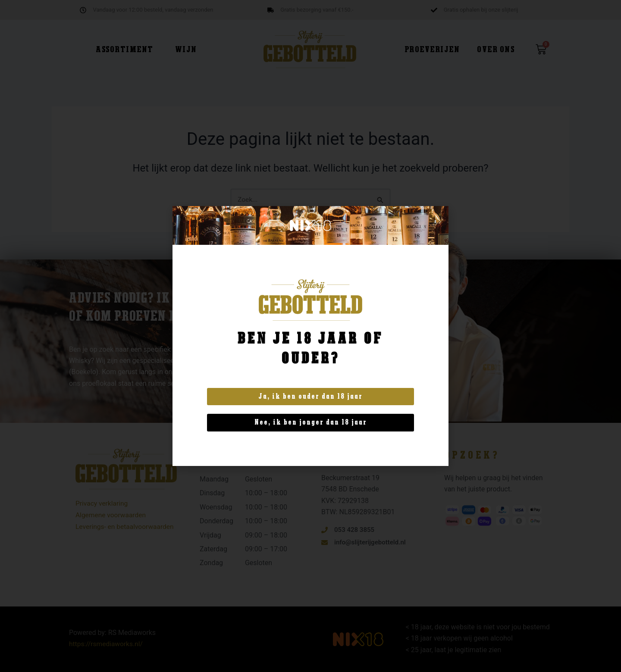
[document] (310, 336)
